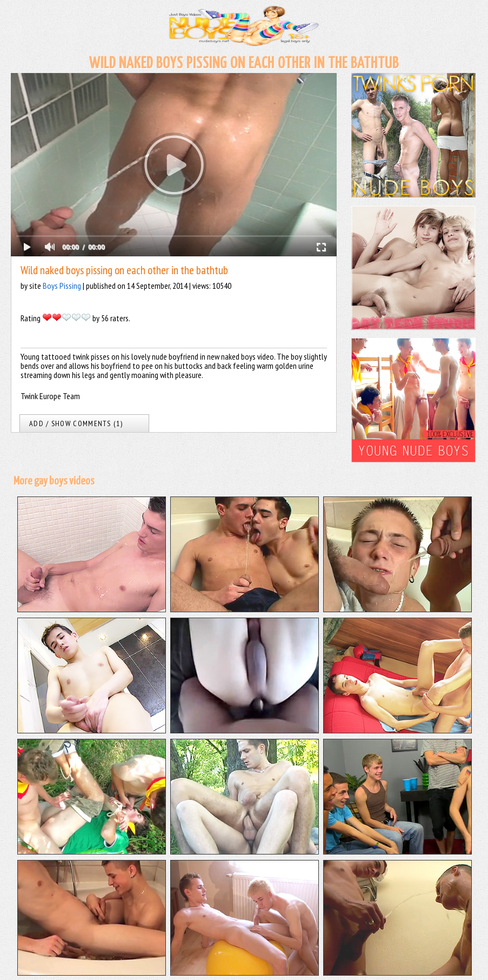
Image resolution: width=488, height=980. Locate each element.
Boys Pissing (62, 286)
